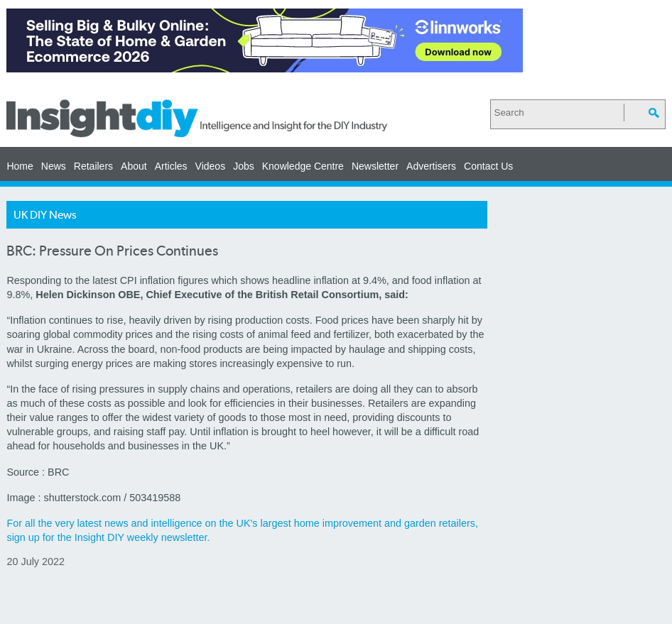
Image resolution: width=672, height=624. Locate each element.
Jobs (244, 166)
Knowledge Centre (303, 166)
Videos (211, 166)
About (134, 166)
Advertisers (431, 166)
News (54, 166)
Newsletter (375, 166)
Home (20, 166)
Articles (171, 166)
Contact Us (488, 166)
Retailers (93, 166)
